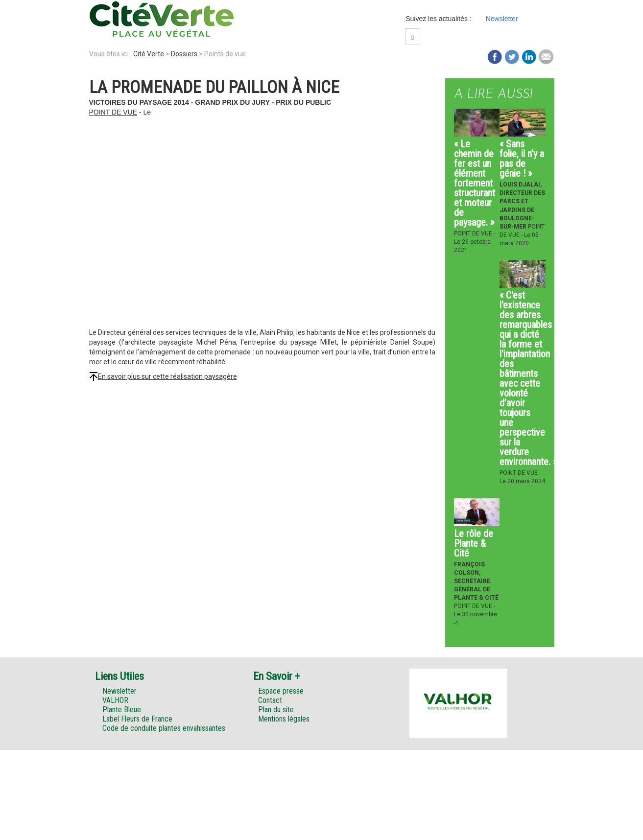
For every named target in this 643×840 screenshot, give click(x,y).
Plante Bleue (122, 710)
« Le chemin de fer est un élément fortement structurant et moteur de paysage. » (475, 183)
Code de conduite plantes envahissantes (164, 728)
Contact (270, 700)
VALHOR (115, 700)
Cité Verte (149, 54)
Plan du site (276, 710)
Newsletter (502, 19)
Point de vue (113, 112)
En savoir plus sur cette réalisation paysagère (167, 376)
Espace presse (281, 691)
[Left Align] (413, 37)
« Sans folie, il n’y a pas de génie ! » (522, 159)
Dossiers (185, 54)
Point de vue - (475, 233)
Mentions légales (284, 719)
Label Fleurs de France (137, 719)
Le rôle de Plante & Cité (474, 543)
